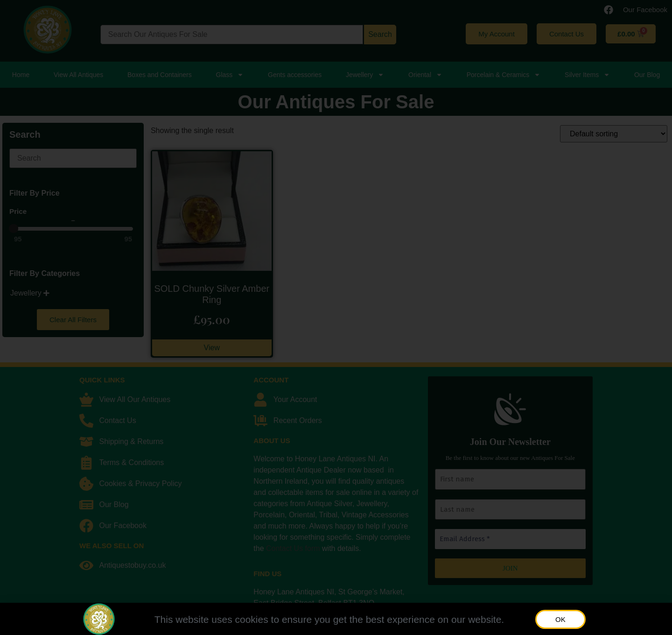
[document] (336, 317)
